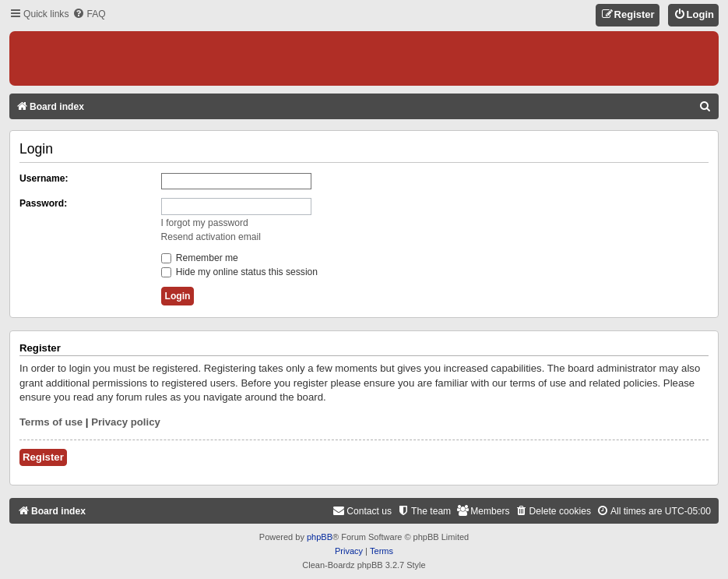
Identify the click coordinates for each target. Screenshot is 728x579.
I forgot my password (205, 223)
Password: (43, 203)
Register (43, 457)
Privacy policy (126, 422)
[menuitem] (89, 14)
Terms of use (51, 422)
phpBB (320, 537)
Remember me (200, 258)
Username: (44, 178)
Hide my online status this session (240, 272)
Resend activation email (211, 237)
